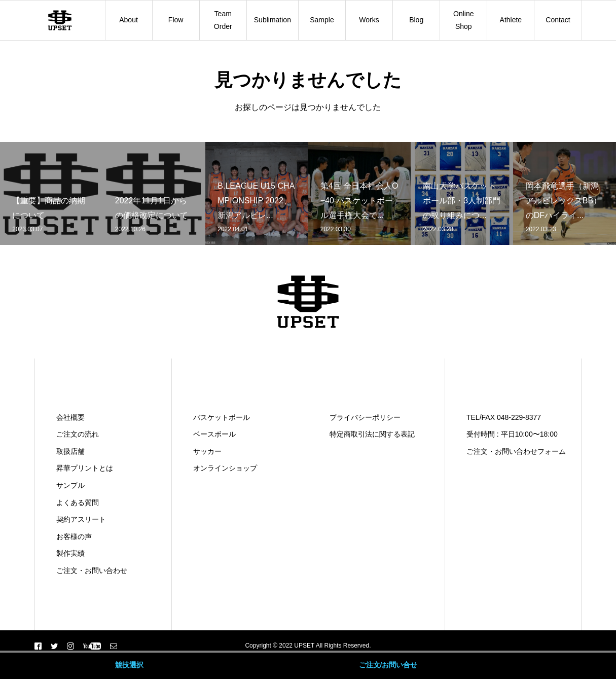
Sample (322, 20)
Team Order (223, 20)
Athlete (511, 20)
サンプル (70, 485)
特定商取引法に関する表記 (372, 434)
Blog (416, 20)
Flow (176, 20)
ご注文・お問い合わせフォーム (516, 451)
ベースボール (214, 434)
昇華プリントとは (85, 468)
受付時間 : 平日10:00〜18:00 (512, 434)
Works (369, 20)
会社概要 (70, 417)
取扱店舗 (70, 451)
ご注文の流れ (78, 434)
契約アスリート (81, 519)
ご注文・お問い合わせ (92, 570)
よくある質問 (78, 503)
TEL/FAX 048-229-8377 (504, 417)
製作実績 (70, 553)
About (129, 20)
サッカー (207, 451)
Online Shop (463, 20)
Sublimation (273, 20)
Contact (558, 20)
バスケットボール (222, 417)
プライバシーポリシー (365, 417)
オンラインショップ (225, 468)
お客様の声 (74, 537)
